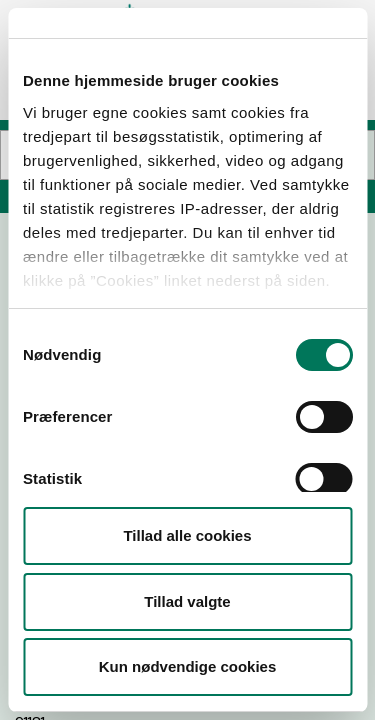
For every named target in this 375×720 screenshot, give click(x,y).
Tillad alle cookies (187, 535)
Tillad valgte (187, 601)
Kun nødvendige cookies (188, 666)
